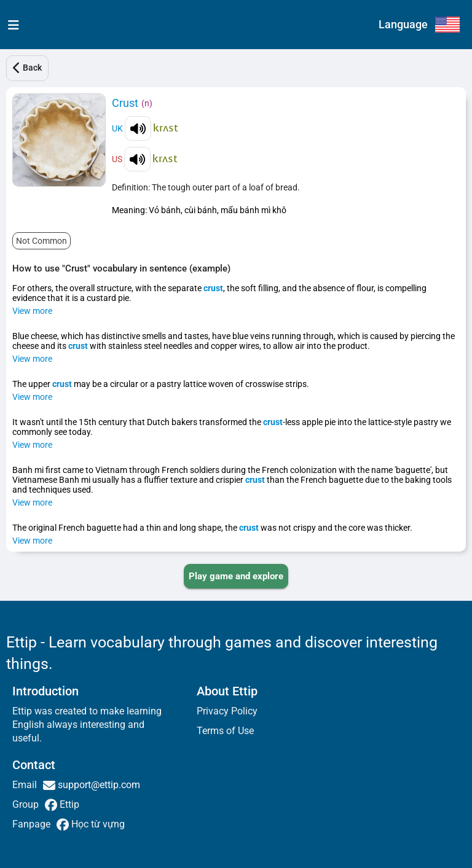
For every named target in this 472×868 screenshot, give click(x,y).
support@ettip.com (98, 785)
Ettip (68, 804)
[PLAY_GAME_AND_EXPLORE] (236, 576)
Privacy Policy (227, 711)
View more (32, 311)
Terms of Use (225, 731)
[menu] (11, 25)
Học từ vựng (97, 824)
